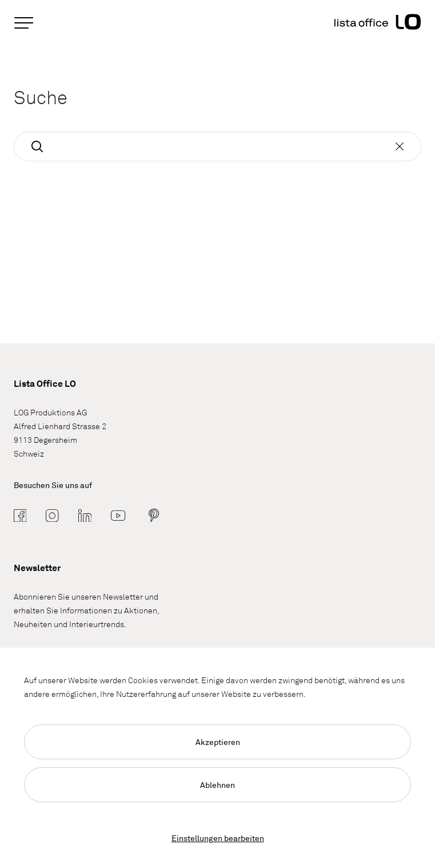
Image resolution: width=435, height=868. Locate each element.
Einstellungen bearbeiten (218, 838)
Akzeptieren (218, 742)
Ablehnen (217, 785)
